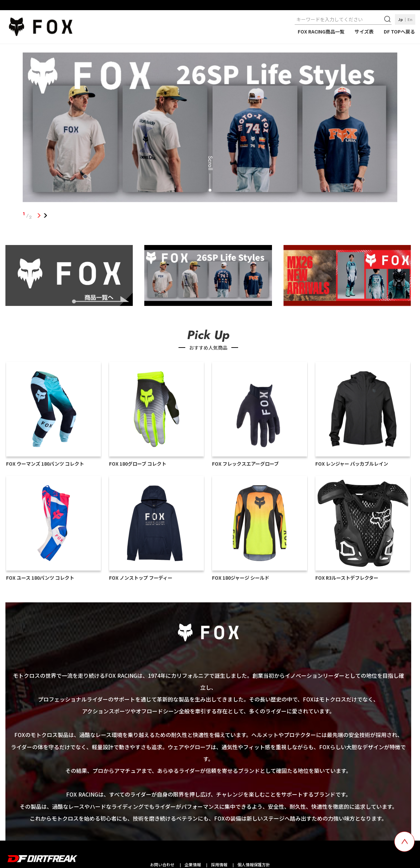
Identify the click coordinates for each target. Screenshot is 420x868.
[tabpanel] (210, 129)
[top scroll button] (404, 842)
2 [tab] (45, 216)
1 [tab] (39, 216)
